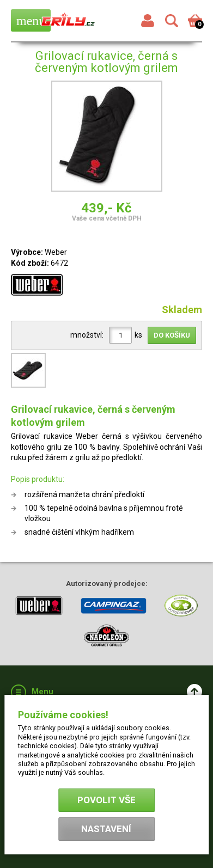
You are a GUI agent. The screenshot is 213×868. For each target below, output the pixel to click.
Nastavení (106, 829)
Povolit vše (107, 800)
